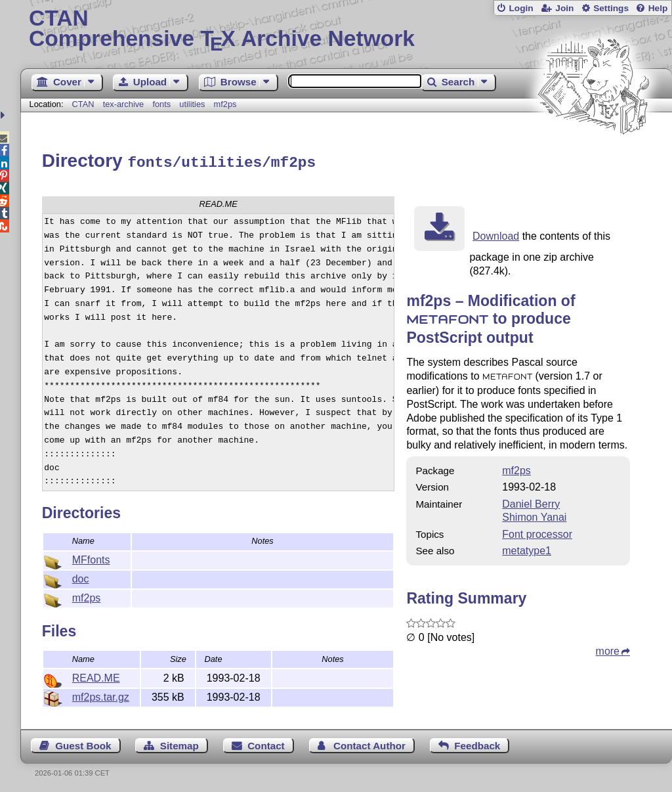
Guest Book (83, 744)
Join (564, 8)
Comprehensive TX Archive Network (346, 30)
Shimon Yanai (534, 515)
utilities (192, 104)
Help (658, 8)
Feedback (477, 744)
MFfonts (91, 558)
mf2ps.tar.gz (101, 695)
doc (81, 577)
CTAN (83, 104)
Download (496, 234)
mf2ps (225, 104)
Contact (266, 744)
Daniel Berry (531, 502)
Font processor (537, 532)
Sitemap (179, 744)
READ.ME (96, 676)
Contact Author (369, 744)
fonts (161, 104)
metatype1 (527, 549)
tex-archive (124, 104)
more (608, 649)
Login (521, 8)
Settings (611, 8)
